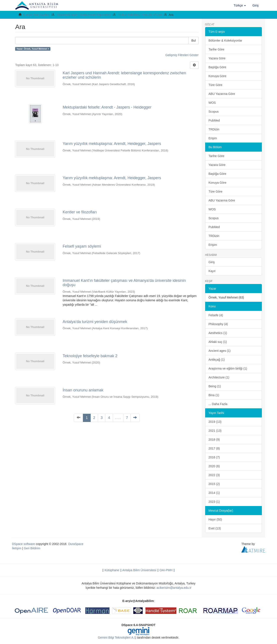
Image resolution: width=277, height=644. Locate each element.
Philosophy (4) (218, 324)
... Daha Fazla (218, 404)
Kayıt (212, 271)
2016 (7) (214, 457)
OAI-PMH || (167, 570)
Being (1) (215, 386)
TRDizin (214, 129)
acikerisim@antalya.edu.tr (174, 588)
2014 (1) (214, 493)
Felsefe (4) (216, 315)
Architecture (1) (219, 377)
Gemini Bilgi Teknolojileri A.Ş (117, 638)
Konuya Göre (218, 76)
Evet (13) (215, 528)
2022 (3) (214, 475)
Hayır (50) (215, 519)
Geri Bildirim (32, 548)
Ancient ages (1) (220, 351)
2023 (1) (214, 502)
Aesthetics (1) (218, 333)
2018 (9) (214, 440)
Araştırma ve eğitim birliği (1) (228, 368)
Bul (193, 41)
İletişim (17, 548)
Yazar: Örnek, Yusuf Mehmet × (33, 49)
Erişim (213, 138)
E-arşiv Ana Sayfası (36, 15)
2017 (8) (214, 448)
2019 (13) (215, 422)
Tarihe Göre (217, 49)
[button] (240, 5)
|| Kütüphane (111, 570)
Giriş (212, 262)
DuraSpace (76, 544)
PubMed (214, 120)
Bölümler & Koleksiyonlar (225, 41)
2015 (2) (214, 484)
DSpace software (23, 544)
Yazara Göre (217, 58)
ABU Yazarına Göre (222, 94)
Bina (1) (214, 395)
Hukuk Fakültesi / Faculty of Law (140, 15)
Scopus (214, 112)
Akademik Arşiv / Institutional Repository (84, 15)
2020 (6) (214, 466)
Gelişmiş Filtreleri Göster (182, 55)
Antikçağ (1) (217, 360)
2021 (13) (215, 431)
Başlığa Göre (217, 67)
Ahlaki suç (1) (218, 342)
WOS (212, 103)
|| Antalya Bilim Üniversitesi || (139, 570)
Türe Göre (216, 85)
